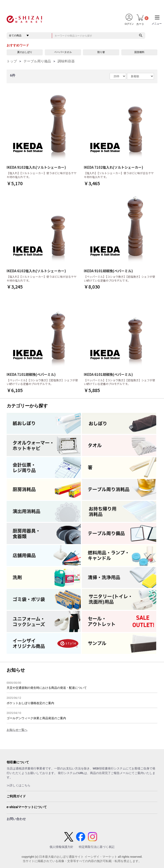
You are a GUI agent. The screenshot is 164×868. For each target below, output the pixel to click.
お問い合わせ (16, 819)
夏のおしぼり (25, 52)
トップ (12, 61)
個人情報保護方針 (61, 847)
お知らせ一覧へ (17, 730)
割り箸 (101, 52)
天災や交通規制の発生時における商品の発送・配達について (47, 688)
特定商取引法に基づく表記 (97, 847)
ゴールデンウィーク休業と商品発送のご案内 (36, 718)
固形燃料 (139, 52)
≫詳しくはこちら (19, 785)
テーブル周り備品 (37, 61)
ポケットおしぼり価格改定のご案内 (30, 703)
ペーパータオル (63, 52)
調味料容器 (66, 61)
